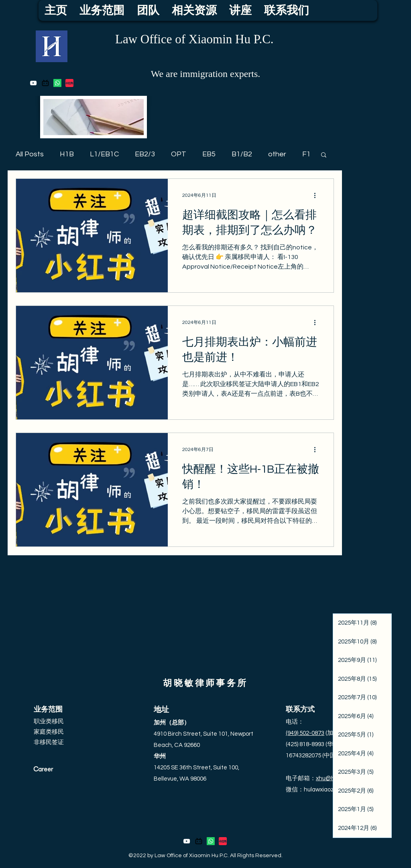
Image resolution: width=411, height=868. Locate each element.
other (277, 154)
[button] (324, 155)
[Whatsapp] (57, 83)
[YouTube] (33, 83)
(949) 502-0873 (305, 733)
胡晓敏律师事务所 (205, 683)
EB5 (209, 154)
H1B (67, 154)
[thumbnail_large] (69, 83)
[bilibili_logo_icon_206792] (45, 83)
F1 (306, 154)
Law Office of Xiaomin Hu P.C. (194, 39)
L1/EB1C (104, 154)
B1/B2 (242, 154)
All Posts (30, 154)
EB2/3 (145, 154)
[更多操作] (318, 195)
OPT (179, 154)
